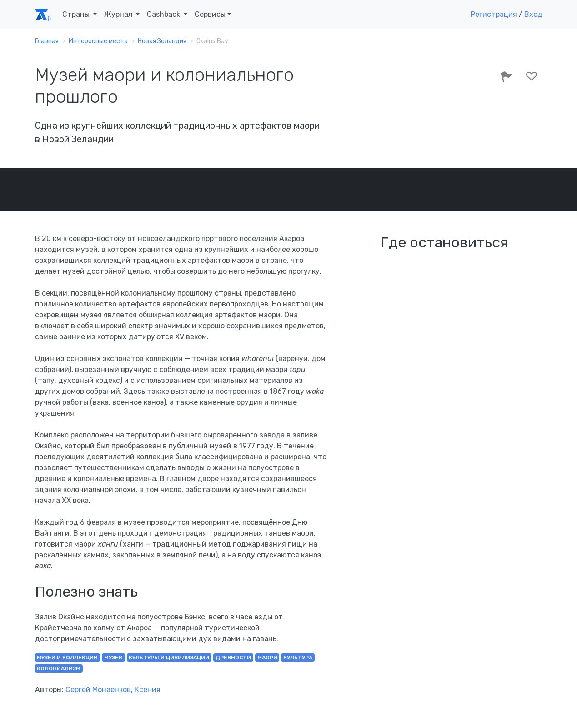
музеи (113, 658)
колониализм (59, 668)
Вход (533, 14)
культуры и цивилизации (169, 658)
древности (233, 658)
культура (298, 658)
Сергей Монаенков (98, 690)
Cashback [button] (164, 14)
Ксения (148, 690)
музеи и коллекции (67, 658)
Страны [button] (77, 14)
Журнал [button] (119, 14)
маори (267, 658)
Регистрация (494, 14)
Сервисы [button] (210, 14)
